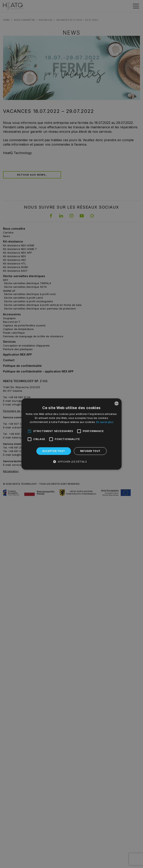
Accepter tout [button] (54, 451)
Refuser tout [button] (90, 451)
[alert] (71, 434)
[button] (71, 462)
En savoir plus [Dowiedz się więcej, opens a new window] (105, 422)
